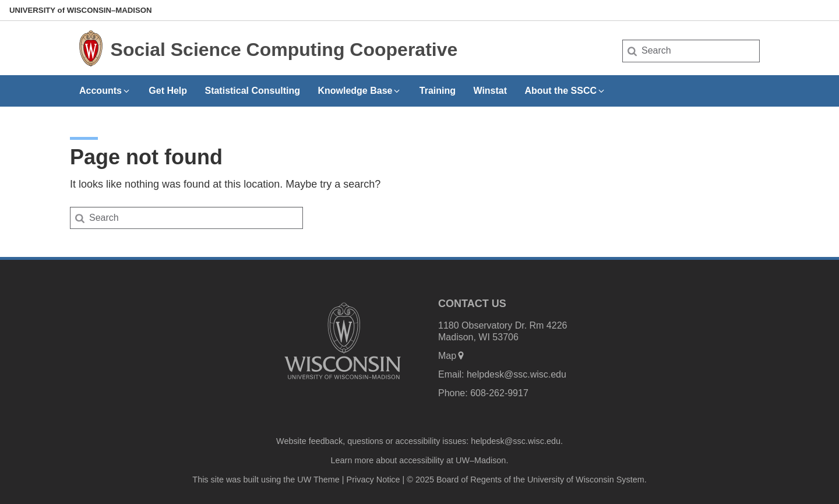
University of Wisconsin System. (587, 480)
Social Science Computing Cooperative (284, 50)
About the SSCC (565, 91)
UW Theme (318, 480)
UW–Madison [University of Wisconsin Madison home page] (81, 10)
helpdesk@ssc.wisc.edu (517, 374)
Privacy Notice (373, 480)
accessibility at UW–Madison (452, 460)
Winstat (490, 91)
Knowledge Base (359, 91)
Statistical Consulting (252, 91)
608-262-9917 (499, 393)
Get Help (168, 91)
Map (452, 356)
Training (438, 91)
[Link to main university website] (343, 381)
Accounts (105, 91)
